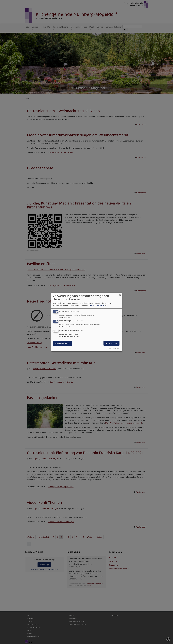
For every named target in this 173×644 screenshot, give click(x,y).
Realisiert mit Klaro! (114, 348)
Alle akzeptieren (111, 343)
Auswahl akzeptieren (62, 343)
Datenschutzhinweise (96, 305)
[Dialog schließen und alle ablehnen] (120, 294)
